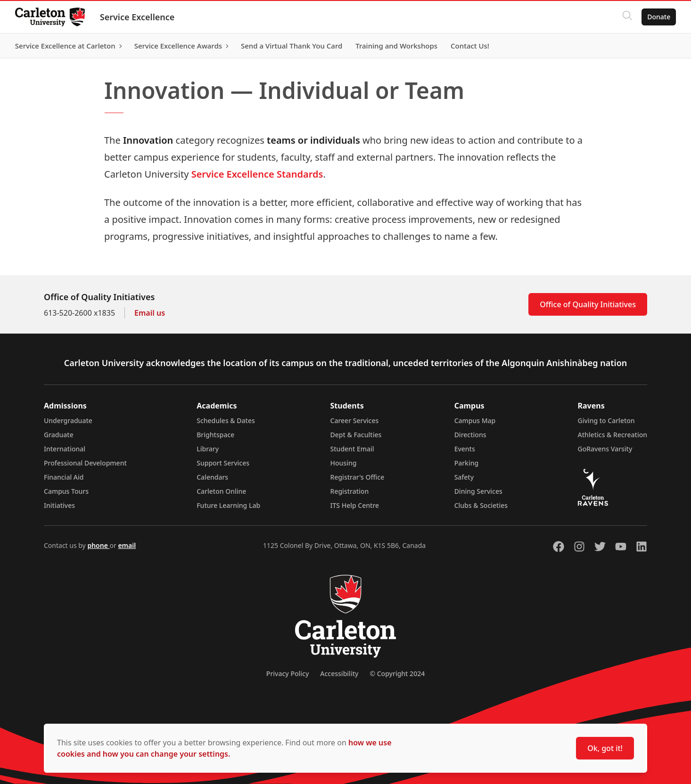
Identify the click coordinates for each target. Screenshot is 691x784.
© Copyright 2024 (397, 674)
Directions (470, 435)
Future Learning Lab (228, 505)
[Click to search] (627, 17)
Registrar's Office (358, 477)
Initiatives (59, 505)
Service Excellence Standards (257, 174)
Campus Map (475, 421)
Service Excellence (137, 17)
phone (98, 545)
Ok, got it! (605, 748)
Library (208, 449)
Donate (659, 17)
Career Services (355, 421)
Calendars (212, 477)
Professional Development (85, 463)
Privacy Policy (288, 674)
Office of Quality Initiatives (588, 304)
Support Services (223, 463)
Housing (344, 463)
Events (465, 449)
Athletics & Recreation (613, 435)
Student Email (352, 449)
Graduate (59, 435)
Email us (150, 313)
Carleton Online (221, 491)
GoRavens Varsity (605, 449)
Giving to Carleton (606, 421)
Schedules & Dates (226, 421)
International (65, 449)
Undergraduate (68, 421)
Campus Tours (66, 491)
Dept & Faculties (356, 435)
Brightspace (215, 435)
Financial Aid (64, 477)
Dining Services (478, 491)
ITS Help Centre (355, 505)
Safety (464, 477)
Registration (350, 491)
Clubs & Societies (481, 505)
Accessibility (339, 674)
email (127, 545)
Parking (467, 463)
